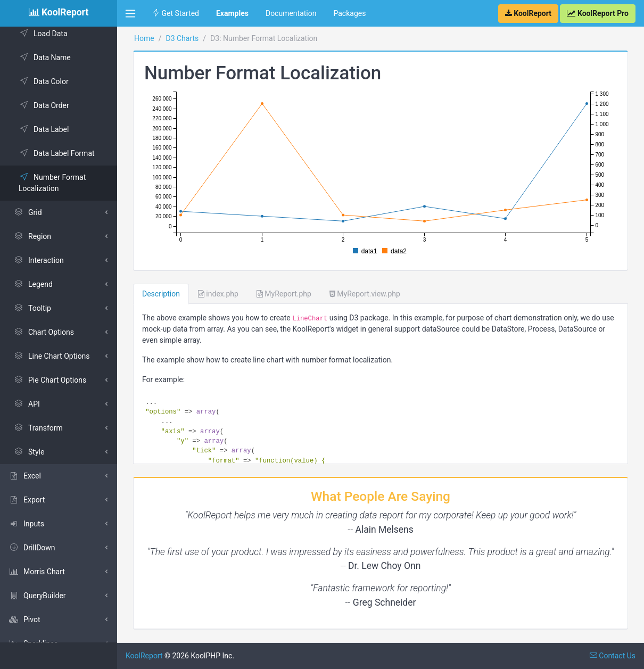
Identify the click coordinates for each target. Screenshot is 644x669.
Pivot (24, 620)
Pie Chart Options (50, 380)
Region (32, 236)
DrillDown (32, 548)
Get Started (176, 13)
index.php (218, 294)
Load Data (43, 34)
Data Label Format (57, 153)
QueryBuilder (37, 596)
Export (27, 500)
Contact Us (613, 656)
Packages (349, 13)
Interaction (39, 260)
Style (29, 452)
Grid (28, 212)
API (27, 404)
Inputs (26, 524)
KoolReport (144, 656)
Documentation (291, 13)
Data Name (45, 57)
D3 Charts (182, 38)
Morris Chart (37, 572)
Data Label (44, 129)
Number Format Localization (52, 183)
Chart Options (44, 332)
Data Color (44, 81)
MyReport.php (284, 294)
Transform (38, 428)
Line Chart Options (52, 356)
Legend (33, 284)
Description (161, 294)
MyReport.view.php (365, 294)
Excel (25, 476)
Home (144, 38)
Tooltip (32, 308)
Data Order (44, 105)
